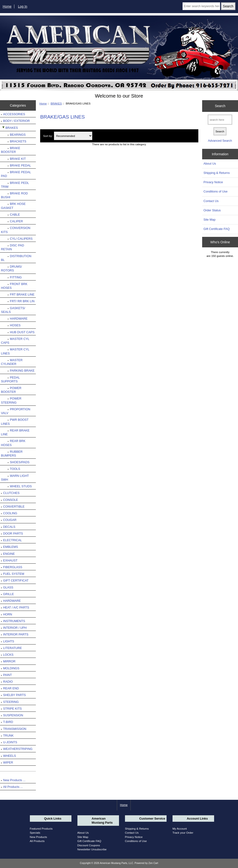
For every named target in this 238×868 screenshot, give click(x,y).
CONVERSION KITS (16, 230)
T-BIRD (7, 722)
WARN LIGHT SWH (15, 478)
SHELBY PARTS (13, 695)
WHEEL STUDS (16, 486)
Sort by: (48, 136)
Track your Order (183, 833)
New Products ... (13, 780)
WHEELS (8, 756)
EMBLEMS (9, 547)
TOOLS (11, 469)
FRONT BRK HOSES (14, 286)
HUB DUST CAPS (18, 332)
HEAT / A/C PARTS (15, 607)
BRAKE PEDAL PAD (16, 174)
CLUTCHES (10, 493)
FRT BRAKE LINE (18, 294)
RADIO (7, 682)
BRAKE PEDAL (16, 165)
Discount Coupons (89, 845)
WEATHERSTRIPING (17, 749)
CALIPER (12, 221)
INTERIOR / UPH (14, 628)
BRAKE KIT (13, 159)
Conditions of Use (215, 191)
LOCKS (7, 655)
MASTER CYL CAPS (15, 341)
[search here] (220, 120)
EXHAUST (9, 560)
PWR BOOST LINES (15, 422)
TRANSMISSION (14, 729)
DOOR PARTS (12, 533)
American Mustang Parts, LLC (116, 863)
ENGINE (8, 554)
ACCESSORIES (13, 114)
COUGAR (9, 520)
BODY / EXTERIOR (15, 121)
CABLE (10, 215)
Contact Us (211, 201)
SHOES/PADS (15, 462)
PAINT (6, 675)
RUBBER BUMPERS (12, 454)
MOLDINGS (10, 668)
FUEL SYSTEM (13, 574)
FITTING (11, 277)
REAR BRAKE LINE (15, 432)
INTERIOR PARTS (15, 634)
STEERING (10, 702)
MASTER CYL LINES (15, 351)
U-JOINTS (9, 742)
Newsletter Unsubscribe (92, 849)
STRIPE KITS (11, 709)
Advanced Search (220, 141)
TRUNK (7, 735)
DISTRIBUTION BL (16, 258)
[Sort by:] (73, 136)
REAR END (10, 688)
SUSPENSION (12, 715)
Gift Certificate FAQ (216, 229)
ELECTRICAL (11, 540)
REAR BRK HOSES (13, 443)
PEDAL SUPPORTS (10, 379)
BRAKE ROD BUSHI (14, 195)
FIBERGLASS (12, 567)
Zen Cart (153, 863)
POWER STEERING (11, 400)
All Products (37, 841)
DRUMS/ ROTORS (11, 268)
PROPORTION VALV (16, 411)
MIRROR (8, 661)
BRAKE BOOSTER (11, 150)
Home (7, 6)
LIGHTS (8, 641)
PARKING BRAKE (18, 371)
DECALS (8, 527)
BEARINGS (13, 135)
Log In (23, 6)
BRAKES (56, 103)
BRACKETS (14, 141)
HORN (7, 614)
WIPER (7, 762)
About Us (210, 164)
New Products (38, 837)
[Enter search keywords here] (201, 6)
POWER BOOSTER (11, 390)
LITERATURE (11, 648)
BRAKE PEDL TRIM (15, 185)
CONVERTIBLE (13, 507)
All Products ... (12, 787)
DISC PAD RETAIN (13, 247)
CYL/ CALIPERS (17, 239)
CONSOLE (9, 500)
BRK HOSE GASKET (13, 206)
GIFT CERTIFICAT (15, 580)
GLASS (7, 587)
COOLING (9, 513)
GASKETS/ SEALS (13, 310)
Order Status (212, 210)
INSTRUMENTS (13, 621)
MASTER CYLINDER (12, 362)
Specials (35, 833)
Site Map (209, 220)
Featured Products (41, 829)
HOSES (11, 325)
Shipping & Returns (216, 173)
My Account (180, 829)
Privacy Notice (213, 182)
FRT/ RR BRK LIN (18, 301)
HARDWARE (14, 319)
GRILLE (7, 594)
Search (220, 106)
